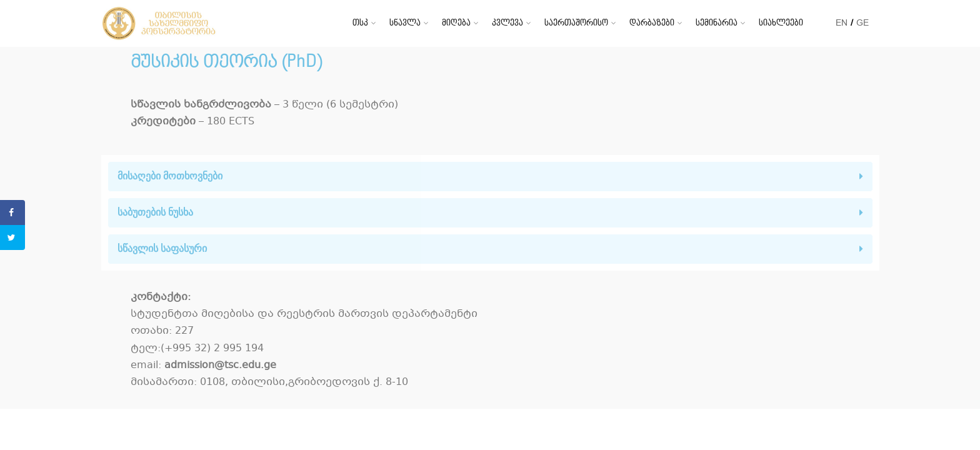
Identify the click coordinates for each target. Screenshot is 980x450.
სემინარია (717, 23)
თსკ (360, 23)
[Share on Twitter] (12, 237)
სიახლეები (781, 23)
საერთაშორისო (576, 23)
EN (842, 23)
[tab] (490, 177)
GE (862, 23)
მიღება (456, 23)
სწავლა (405, 23)
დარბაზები (652, 23)
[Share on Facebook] (12, 212)
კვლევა (507, 23)
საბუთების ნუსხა (155, 212)
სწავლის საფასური (162, 248)
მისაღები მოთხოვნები (170, 176)
